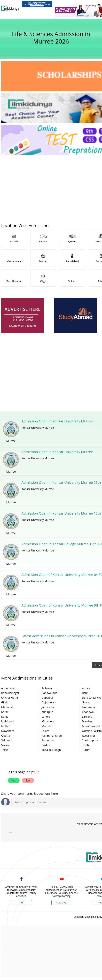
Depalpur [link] (47, 698)
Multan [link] (6, 726)
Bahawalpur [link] (49, 693)
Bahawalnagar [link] (10, 693)
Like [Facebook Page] (21, 903)
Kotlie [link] (5, 717)
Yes (14, 780)
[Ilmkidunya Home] (10, 8)
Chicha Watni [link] (10, 698)
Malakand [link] (7, 721)
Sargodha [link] (48, 740)
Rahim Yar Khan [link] (52, 736)
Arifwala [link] (47, 688)
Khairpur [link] (47, 712)
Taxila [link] (5, 750)
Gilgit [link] (4, 702)
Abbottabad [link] (9, 688)
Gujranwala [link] (49, 702)
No (28, 780)
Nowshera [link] (8, 731)
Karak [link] (5, 712)
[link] (37, 4)
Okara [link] (45, 731)
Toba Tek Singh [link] (51, 750)
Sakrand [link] (6, 740)
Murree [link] (46, 726)
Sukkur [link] (46, 745)
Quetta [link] (6, 736)
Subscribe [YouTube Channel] (62, 903)
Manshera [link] (48, 721)
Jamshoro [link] (48, 707)
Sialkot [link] (5, 745)
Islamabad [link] (8, 707)
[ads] (22, 315)
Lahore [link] (46, 717)
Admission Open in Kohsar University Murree (57, 421)
